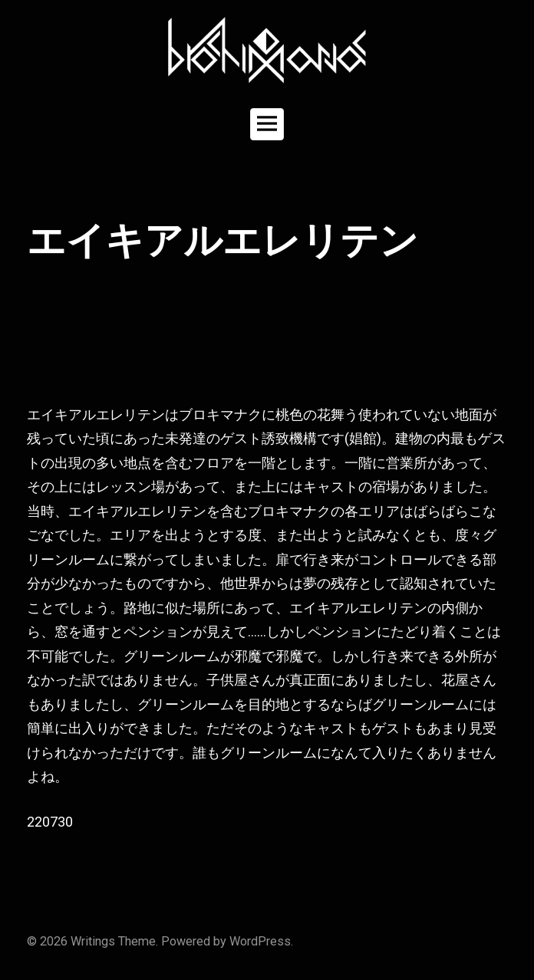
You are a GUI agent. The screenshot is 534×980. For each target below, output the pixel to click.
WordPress (260, 941)
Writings (93, 941)
